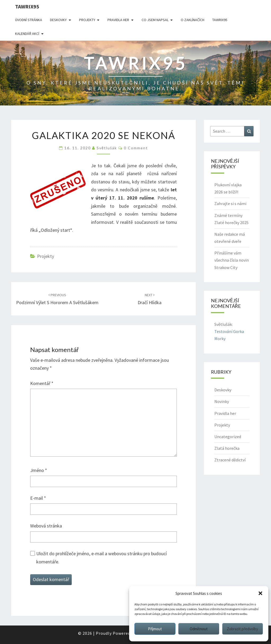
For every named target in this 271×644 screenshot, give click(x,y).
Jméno (39, 470)
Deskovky (58, 20)
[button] (260, 593)
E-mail (38, 498)
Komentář (42, 383)
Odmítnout (199, 629)
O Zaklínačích (193, 20)
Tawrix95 (27, 6)
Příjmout (155, 629)
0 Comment (136, 148)
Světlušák (107, 148)
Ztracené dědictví (230, 460)
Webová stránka (46, 526)
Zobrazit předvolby (242, 629)
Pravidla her (118, 20)
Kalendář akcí (27, 34)
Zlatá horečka (227, 448)
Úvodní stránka (29, 20)
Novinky (222, 401)
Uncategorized (228, 437)
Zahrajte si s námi (230, 203)
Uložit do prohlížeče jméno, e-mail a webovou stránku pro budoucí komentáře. (101, 558)
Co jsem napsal (155, 20)
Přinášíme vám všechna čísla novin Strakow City (232, 260)
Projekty (87, 20)
